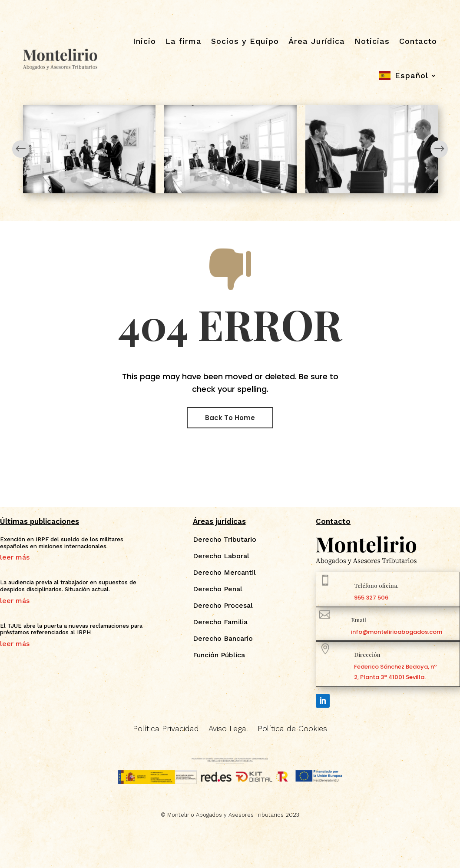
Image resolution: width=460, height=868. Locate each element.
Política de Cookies (292, 729)
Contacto (418, 41)
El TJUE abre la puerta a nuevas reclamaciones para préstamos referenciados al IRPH (71, 629)
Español (412, 75)
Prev (21, 149)
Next (439, 149)
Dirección (367, 654)
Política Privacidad (166, 729)
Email (359, 620)
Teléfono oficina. (376, 585)
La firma (184, 41)
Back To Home (230, 418)
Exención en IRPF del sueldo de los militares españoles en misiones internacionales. (62, 543)
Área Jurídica (317, 41)
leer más (15, 557)
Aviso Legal (228, 729)
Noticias (372, 41)
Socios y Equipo (245, 41)
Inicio (144, 41)
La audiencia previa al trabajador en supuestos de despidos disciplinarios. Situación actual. (68, 586)
